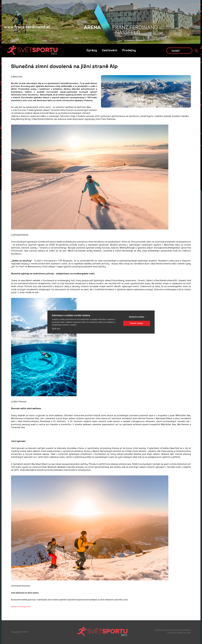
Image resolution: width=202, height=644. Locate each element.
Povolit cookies (137, 323)
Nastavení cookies (137, 317)
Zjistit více (56, 328)
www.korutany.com (21, 606)
